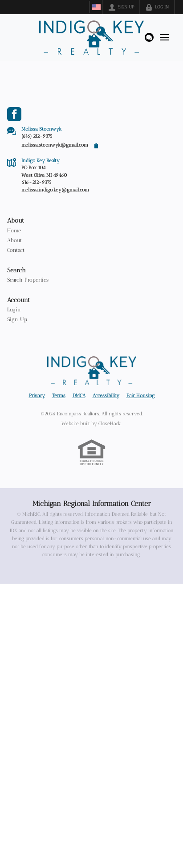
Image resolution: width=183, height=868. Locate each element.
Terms (59, 396)
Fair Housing (140, 396)
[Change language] (96, 7)
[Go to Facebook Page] (14, 114)
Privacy (37, 396)
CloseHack (110, 424)
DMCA (79, 396)
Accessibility (106, 396)
